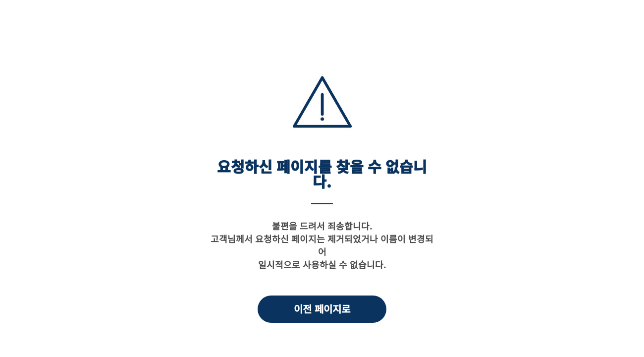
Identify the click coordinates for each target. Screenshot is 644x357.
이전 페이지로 (322, 309)
